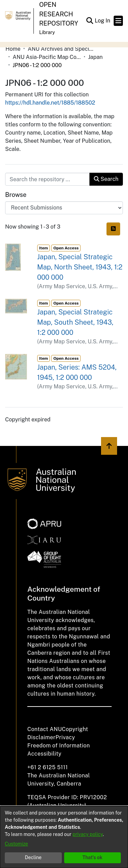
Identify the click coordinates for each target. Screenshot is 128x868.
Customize (16, 844)
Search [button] (106, 179)
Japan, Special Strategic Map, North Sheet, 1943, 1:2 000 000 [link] (80, 267)
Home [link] (13, 49)
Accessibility (44, 754)
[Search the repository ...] (47, 179)
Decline (33, 857)
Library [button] (47, 32)
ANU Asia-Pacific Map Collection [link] (47, 57)
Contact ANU (45, 729)
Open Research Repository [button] (59, 14)
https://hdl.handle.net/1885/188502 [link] (50, 103)
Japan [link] (95, 57)
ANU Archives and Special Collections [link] (62, 49)
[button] (90, 21)
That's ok (92, 857)
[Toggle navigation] (118, 21)
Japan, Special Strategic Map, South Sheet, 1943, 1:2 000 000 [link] (75, 322)
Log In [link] (103, 21)
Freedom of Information (59, 746)
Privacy (65, 737)
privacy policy (88, 834)
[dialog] (64, 837)
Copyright (75, 729)
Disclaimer (41, 737)
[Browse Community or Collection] (64, 208)
